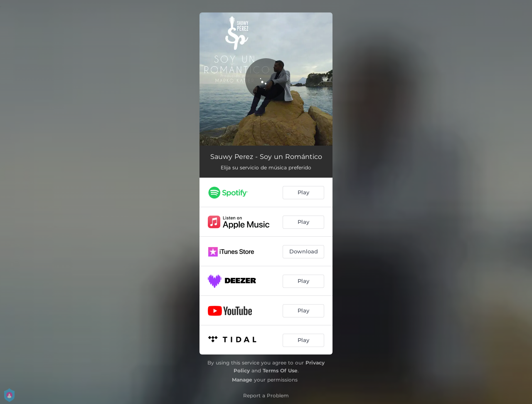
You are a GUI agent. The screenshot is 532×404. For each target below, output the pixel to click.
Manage (242, 380)
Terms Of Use (280, 371)
